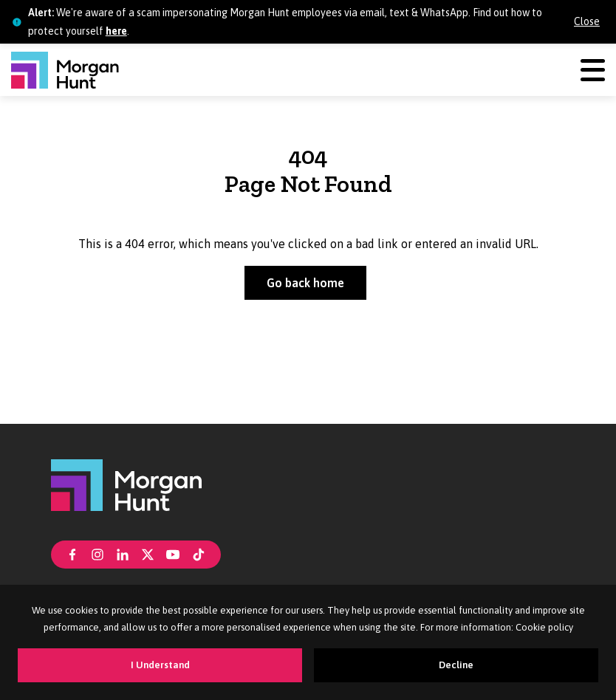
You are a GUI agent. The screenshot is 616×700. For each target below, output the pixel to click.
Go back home (305, 283)
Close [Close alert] (587, 21)
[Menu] (593, 70)
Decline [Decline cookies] (456, 665)
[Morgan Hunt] (65, 70)
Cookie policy (544, 627)
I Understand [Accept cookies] (160, 665)
